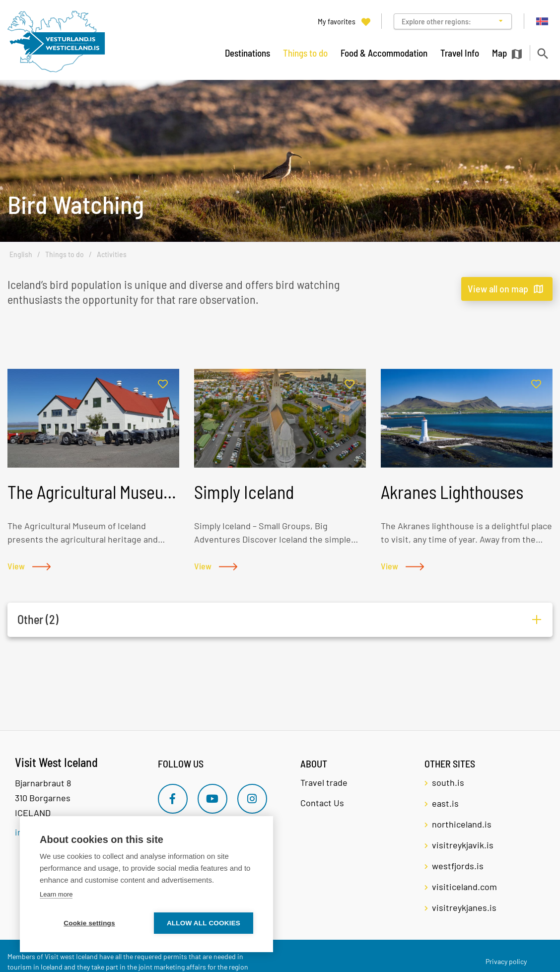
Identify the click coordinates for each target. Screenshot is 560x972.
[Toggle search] (542, 53)
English (21, 254)
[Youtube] (212, 799)
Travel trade (324, 782)
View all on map (498, 288)
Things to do (65, 254)
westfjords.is (458, 866)
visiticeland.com (464, 887)
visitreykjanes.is (464, 907)
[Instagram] (252, 799)
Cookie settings (89, 923)
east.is (445, 803)
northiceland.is (462, 824)
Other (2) (38, 619)
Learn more (56, 894)
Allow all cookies (204, 923)
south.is (448, 782)
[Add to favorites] (163, 384)
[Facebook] (173, 799)
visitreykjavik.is (463, 845)
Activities (112, 254)
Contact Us (322, 803)
